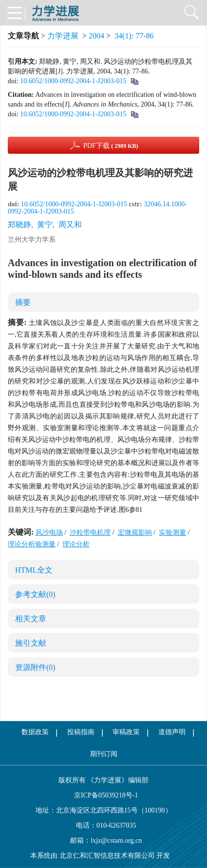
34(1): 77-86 (134, 36)
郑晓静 (19, 225)
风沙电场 (49, 533)
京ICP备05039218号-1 (104, 795)
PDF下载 (111, 146)
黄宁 (45, 225)
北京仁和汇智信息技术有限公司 (107, 856)
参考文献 (35, 594)
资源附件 (35, 667)
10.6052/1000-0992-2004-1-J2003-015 (73, 81)
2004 (96, 36)
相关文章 (31, 619)
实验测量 (172, 533)
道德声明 (172, 732)
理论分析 (76, 544)
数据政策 (35, 732)
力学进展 (63, 36)
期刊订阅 (104, 754)
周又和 (70, 225)
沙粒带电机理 (90, 533)
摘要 (23, 302)
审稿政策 (126, 732)
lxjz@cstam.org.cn (116, 841)
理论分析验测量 (32, 544)
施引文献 (31, 643)
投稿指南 (81, 732)
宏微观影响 (135, 533)
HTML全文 (34, 570)
